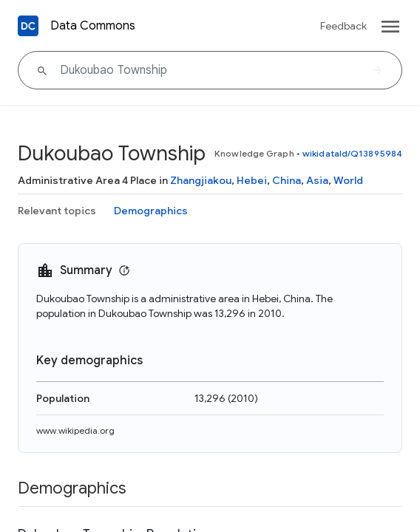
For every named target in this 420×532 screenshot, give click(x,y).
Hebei (252, 180)
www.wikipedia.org (75, 430)
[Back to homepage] (28, 26)
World (348, 180)
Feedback (343, 26)
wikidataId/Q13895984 (352, 153)
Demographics (151, 211)
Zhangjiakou (201, 180)
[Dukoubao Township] (210, 70)
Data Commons (93, 26)
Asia (317, 180)
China (287, 180)
